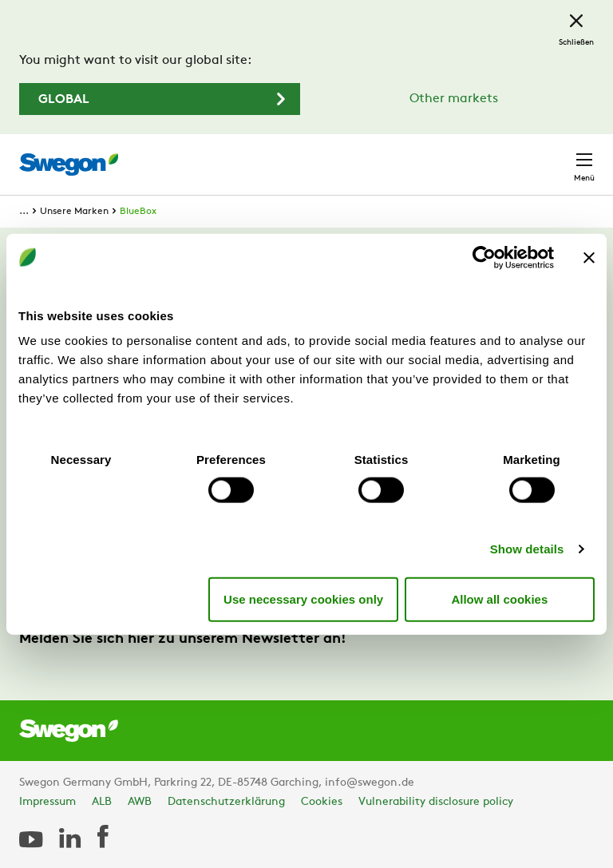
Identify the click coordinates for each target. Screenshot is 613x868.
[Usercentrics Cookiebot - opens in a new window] (484, 257)
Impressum (47, 802)
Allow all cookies (499, 598)
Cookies (322, 802)
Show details (527, 549)
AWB (140, 802)
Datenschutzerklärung (226, 802)
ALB (102, 802)
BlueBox (138, 212)
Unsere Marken (74, 212)
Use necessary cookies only (303, 598)
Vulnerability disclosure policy (436, 802)
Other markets (454, 99)
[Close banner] (589, 257)
